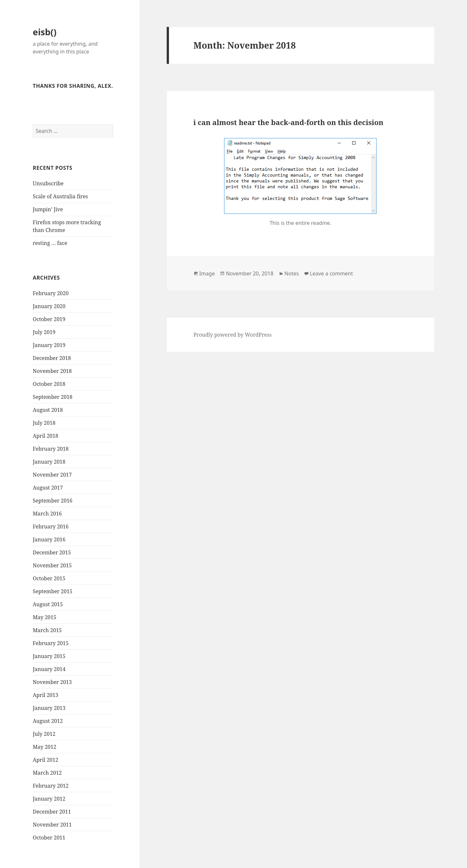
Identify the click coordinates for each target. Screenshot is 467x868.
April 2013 (46, 695)
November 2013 (52, 682)
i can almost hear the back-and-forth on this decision (288, 122)
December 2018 (52, 358)
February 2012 (51, 786)
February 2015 (51, 643)
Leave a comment (331, 273)
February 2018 (51, 449)
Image (207, 273)
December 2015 (52, 552)
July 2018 (44, 423)
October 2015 (49, 578)
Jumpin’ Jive (48, 209)
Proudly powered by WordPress (232, 335)
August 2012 (48, 721)
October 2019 (49, 319)
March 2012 (47, 773)
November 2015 (52, 565)
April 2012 (46, 760)
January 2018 (49, 462)
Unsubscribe (48, 183)
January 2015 (49, 656)
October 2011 (49, 838)
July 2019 (44, 332)
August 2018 (48, 410)
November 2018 (52, 371)
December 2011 (52, 812)
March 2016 (47, 514)
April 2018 (46, 436)
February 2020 (51, 293)
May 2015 (45, 617)
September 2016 (53, 501)
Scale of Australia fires (60, 196)
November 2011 (52, 825)
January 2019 (49, 345)
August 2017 (48, 488)
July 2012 (44, 734)
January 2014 (49, 669)
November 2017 (52, 475)
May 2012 (45, 747)
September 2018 (53, 397)
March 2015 (47, 630)
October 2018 (49, 384)
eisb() (45, 32)
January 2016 (49, 539)
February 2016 (51, 527)
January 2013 (49, 708)
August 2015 (48, 604)
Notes (292, 273)
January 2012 (49, 799)
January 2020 (49, 306)
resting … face (50, 243)
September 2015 (53, 591)
